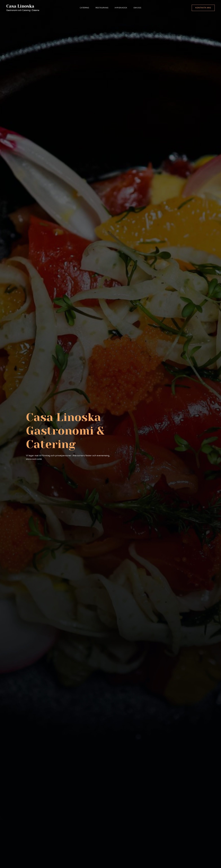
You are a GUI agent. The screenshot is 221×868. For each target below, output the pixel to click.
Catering (84, 8)
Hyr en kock (121, 8)
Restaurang (102, 8)
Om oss (138, 8)
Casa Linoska (20, 6)
